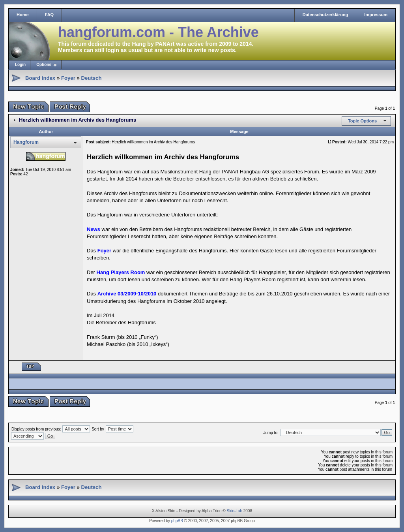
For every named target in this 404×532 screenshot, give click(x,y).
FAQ (50, 15)
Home (23, 15)
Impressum (376, 15)
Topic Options (362, 121)
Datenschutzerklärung (325, 15)
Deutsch (91, 78)
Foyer (68, 78)
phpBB (177, 521)
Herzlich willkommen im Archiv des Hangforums (78, 120)
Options (44, 65)
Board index (40, 78)
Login (20, 65)
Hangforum (26, 142)
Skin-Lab (235, 511)
